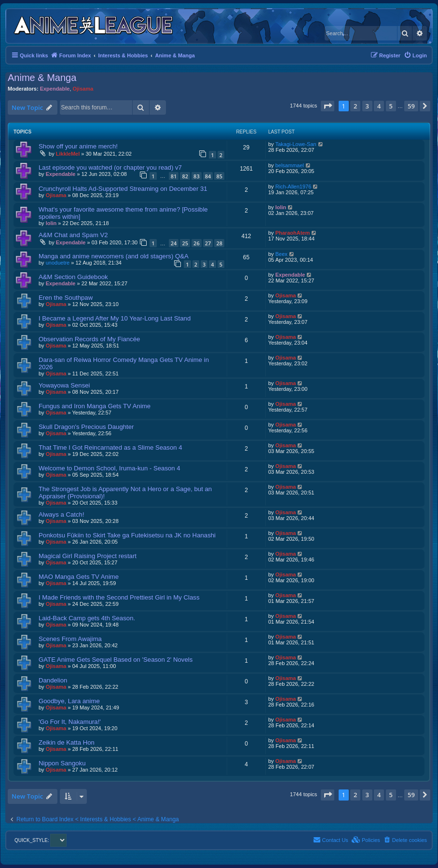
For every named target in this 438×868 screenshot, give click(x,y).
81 (174, 176)
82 (185, 176)
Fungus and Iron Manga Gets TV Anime (95, 406)
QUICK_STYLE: (41, 840)
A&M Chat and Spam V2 (73, 235)
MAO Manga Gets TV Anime (79, 577)
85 (219, 176)
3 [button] (367, 106)
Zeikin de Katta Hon (67, 742)
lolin (51, 223)
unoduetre (58, 263)
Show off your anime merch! (78, 146)
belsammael (290, 165)
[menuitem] (415, 55)
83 (197, 176)
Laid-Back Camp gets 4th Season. (87, 618)
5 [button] (391, 106)
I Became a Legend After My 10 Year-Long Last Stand (115, 318)
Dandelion (53, 680)
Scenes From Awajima (70, 639)
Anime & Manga (42, 78)
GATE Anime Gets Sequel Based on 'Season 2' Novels (116, 660)
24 (174, 243)
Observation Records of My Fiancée (89, 339)
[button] (328, 106)
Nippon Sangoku (62, 763)
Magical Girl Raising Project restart (88, 556)
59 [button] (411, 106)
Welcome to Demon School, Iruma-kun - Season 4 (109, 468)
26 (197, 243)
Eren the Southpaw (66, 298)
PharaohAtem (293, 233)
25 (185, 243)
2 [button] (355, 106)
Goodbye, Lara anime (69, 701)
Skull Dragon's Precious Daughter (86, 427)
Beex (281, 254)
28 (219, 243)
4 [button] (379, 106)
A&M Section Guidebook (73, 277)
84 (208, 176)
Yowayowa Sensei (64, 385)
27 (208, 243)
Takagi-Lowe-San (296, 144)
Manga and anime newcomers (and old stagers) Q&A (114, 256)
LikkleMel (68, 154)
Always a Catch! (62, 514)
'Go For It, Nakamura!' (70, 722)
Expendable (55, 89)
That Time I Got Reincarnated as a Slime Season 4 (110, 447)
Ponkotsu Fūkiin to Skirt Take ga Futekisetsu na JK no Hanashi (127, 535)
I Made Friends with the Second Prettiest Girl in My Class (119, 597)
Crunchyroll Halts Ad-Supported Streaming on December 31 (123, 189)
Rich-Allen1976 (294, 187)
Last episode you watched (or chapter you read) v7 (110, 167)
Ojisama (83, 89)
